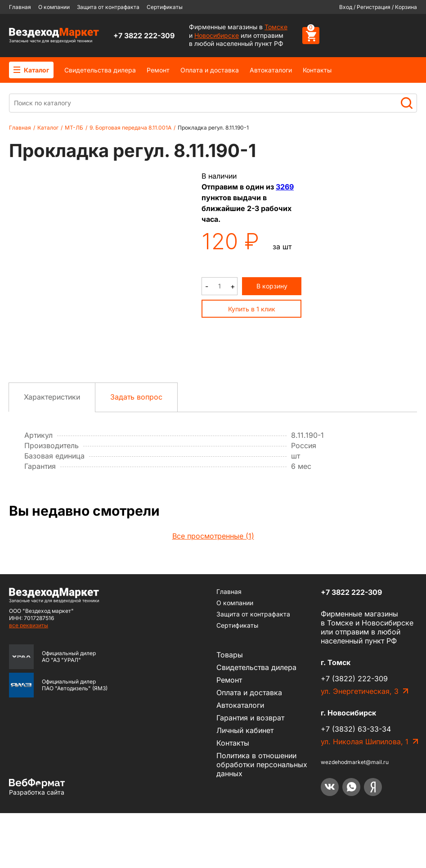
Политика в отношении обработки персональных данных (262, 819)
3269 (285, 187)
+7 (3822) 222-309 (354, 733)
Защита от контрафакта (108, 7)
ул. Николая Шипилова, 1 (365, 796)
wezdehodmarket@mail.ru (355, 817)
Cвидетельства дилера (100, 70)
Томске (276, 27)
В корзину (272, 286)
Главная (20, 7)
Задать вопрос (136, 452)
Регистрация (374, 7)
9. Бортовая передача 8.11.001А (130, 128)
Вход (346, 7)
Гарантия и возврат (250, 773)
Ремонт (158, 70)
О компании (54, 7)
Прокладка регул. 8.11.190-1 (213, 128)
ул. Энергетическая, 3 (360, 746)
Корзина (406, 7)
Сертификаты (165, 7)
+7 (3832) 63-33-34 (356, 784)
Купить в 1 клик (252, 309)
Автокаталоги (271, 70)
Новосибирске (217, 35)
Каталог (31, 70)
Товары (230, 710)
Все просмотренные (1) (213, 591)
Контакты (317, 70)
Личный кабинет (245, 785)
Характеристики (52, 452)
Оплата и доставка (210, 70)
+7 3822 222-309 (144, 36)
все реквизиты (29, 680)
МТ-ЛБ (74, 128)
